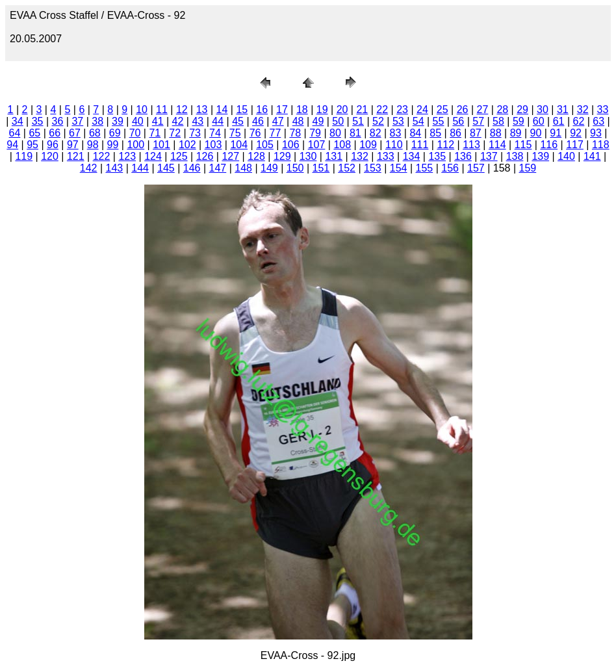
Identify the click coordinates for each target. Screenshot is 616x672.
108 (342, 145)
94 (12, 145)
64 (15, 133)
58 (498, 121)
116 (549, 145)
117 (575, 145)
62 (578, 121)
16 (262, 110)
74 (215, 133)
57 (478, 121)
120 (50, 156)
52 (378, 121)
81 (355, 133)
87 (476, 133)
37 (77, 121)
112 (445, 145)
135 (437, 156)
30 (543, 110)
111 (420, 145)
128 (256, 156)
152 (347, 168)
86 (456, 133)
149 (269, 168)
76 (255, 133)
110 (394, 145)
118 (601, 145)
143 (115, 168)
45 (238, 121)
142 (89, 168)
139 (540, 156)
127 (230, 156)
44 (218, 121)
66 (55, 133)
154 (399, 168)
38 (97, 121)
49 (318, 121)
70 (135, 133)
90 (536, 133)
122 (102, 156)
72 (175, 133)
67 (75, 133)
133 (386, 156)
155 (425, 168)
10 (142, 110)
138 (515, 156)
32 (583, 110)
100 (135, 145)
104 (239, 145)
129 (282, 156)
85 (435, 133)
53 (398, 121)
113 (471, 145)
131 (334, 156)
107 (317, 145)
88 (496, 133)
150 (295, 168)
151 (321, 168)
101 (161, 145)
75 (235, 133)
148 (243, 168)
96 (53, 145)
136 (463, 156)
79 (315, 133)
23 (402, 110)
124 (153, 156)
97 (73, 145)
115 (523, 145)
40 (138, 121)
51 (358, 121)
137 (489, 156)
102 (187, 145)
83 (396, 133)
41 (158, 121)
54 (418, 121)
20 (342, 110)
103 (213, 145)
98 (93, 145)
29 (522, 110)
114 (497, 145)
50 (338, 121)
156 (450, 168)
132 (360, 156)
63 (598, 121)
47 (278, 121)
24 (422, 110)
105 (265, 145)
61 (559, 121)
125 (179, 156)
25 (443, 110)
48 (298, 121)
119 (24, 156)
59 (519, 121)
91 (556, 133)
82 (376, 133)
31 (563, 110)
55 (439, 121)
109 (368, 145)
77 (276, 133)
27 (483, 110)
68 (95, 133)
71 (155, 133)
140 (566, 156)
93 (596, 133)
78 (295, 133)
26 (463, 110)
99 (113, 145)
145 (166, 168)
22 (382, 110)
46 (258, 121)
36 (58, 121)
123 (127, 156)
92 (576, 133)
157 (476, 168)
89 (516, 133)
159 (528, 168)
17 (282, 110)
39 (118, 121)
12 (182, 110)
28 (502, 110)
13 (202, 110)
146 (192, 168)
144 (140, 168)
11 (162, 110)
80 (335, 133)
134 (412, 156)
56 (458, 121)
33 (603, 110)
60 (539, 121)
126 (205, 156)
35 (38, 121)
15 (242, 110)
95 (32, 145)
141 (592, 156)
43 (198, 121)
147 (218, 168)
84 (415, 133)
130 (308, 156)
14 (222, 110)
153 (373, 168)
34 (18, 121)
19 (322, 110)
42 (178, 121)
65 (34, 133)
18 (302, 110)
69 (115, 133)
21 (362, 110)
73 (195, 133)
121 (76, 156)
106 (291, 145)
